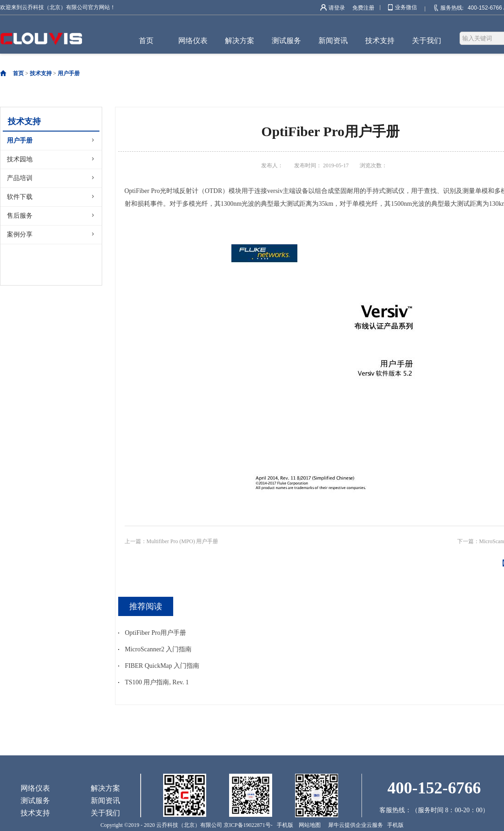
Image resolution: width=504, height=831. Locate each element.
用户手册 (69, 73)
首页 (146, 41)
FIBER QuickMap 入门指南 (162, 666)
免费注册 (363, 8)
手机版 (284, 825)
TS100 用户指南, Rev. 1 (157, 682)
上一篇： (172, 541)
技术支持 (41, 73)
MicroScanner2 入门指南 (159, 649)
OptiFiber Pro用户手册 (156, 633)
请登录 (337, 8)
